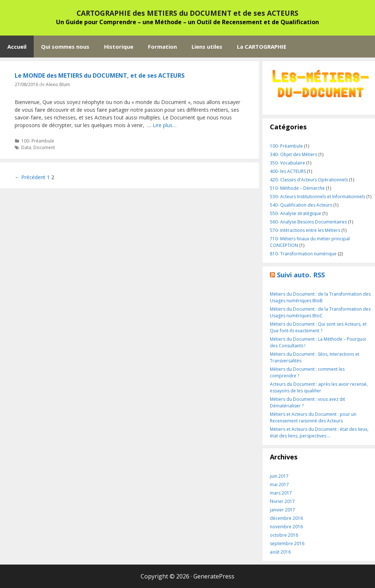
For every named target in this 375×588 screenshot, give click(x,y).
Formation (162, 47)
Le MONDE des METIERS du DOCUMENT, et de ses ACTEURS (100, 75)
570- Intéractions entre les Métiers (305, 230)
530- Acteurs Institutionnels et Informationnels (318, 197)
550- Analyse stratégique (296, 213)
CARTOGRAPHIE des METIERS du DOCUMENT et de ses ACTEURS (187, 13)
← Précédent (30, 177)
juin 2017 (279, 476)
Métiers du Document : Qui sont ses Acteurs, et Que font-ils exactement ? (318, 327)
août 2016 (280, 552)
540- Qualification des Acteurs (301, 205)
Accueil (17, 47)
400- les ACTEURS (288, 171)
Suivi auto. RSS (301, 275)
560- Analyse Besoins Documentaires (308, 222)
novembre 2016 (286, 527)
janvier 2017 (283, 510)
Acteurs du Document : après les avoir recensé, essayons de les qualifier (319, 387)
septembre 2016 (287, 543)
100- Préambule (38, 141)
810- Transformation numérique (303, 254)
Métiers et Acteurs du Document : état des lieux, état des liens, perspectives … (319, 432)
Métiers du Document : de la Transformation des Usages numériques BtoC (320, 312)
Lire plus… (165, 125)
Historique (119, 47)
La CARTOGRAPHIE (262, 47)
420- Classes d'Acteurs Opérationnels (309, 180)
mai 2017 (279, 485)
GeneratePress (214, 576)
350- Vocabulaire (287, 163)
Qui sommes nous (65, 47)
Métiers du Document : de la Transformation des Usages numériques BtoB (320, 297)
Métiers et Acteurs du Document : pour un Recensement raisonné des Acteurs (313, 417)
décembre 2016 (286, 518)
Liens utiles (207, 47)
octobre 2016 (284, 535)
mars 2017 (281, 493)
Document (44, 147)
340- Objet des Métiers (294, 154)
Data (26, 147)
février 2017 (282, 501)
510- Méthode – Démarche (297, 188)
